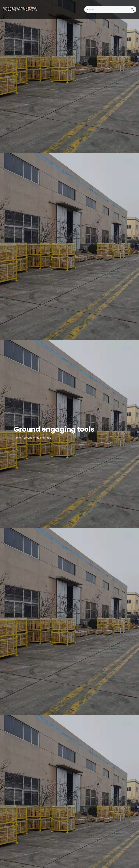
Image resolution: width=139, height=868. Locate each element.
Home (17, 438)
